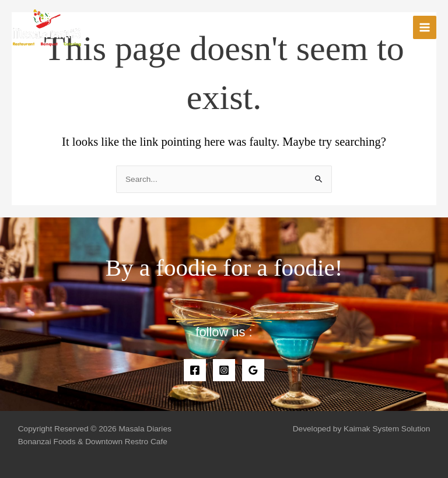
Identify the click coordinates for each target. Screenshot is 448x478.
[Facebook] (195, 370)
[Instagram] (224, 370)
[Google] (253, 370)
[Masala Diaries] (47, 27)
